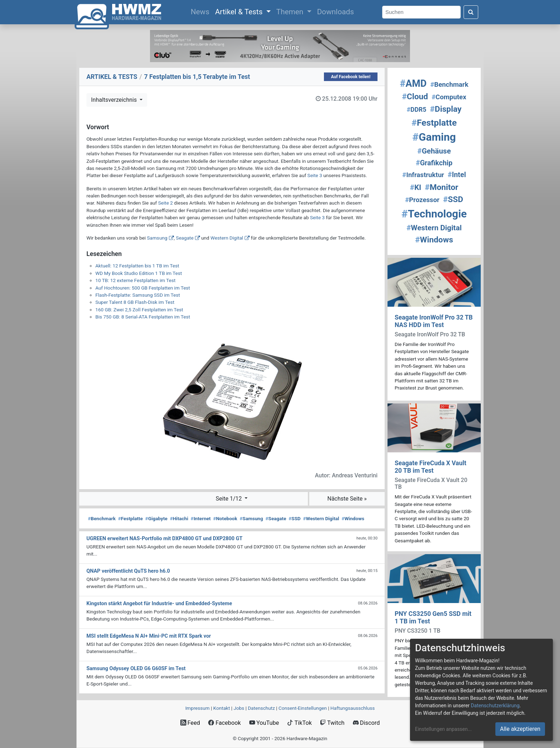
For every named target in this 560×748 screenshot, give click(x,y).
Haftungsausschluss (352, 708)
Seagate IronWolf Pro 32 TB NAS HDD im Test (434, 321)
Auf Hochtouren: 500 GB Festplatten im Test (143, 288)
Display (446, 109)
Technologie (434, 214)
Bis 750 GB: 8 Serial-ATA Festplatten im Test (143, 317)
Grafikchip (434, 163)
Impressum (197, 708)
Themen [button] (291, 12)
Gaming (434, 137)
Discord (366, 723)
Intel (457, 175)
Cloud (415, 97)
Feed (190, 723)
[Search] (421, 12)
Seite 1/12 (229, 499)
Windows (353, 518)
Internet (201, 518)
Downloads (336, 12)
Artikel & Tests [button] (240, 12)
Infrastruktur (423, 175)
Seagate (185, 238)
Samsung (157, 238)
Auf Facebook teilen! (351, 77)
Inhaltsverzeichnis (115, 100)
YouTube (264, 723)
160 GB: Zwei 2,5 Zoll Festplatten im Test (139, 310)
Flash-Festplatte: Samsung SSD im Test (138, 295)
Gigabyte (156, 518)
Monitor (442, 187)
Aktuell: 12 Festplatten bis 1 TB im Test (137, 266)
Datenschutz (261, 708)
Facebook (224, 723)
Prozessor (422, 200)
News (201, 11)
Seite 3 (315, 175)
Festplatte (130, 518)
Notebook (225, 518)
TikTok (299, 723)
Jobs (239, 708)
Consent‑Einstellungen (303, 708)
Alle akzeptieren (520, 729)
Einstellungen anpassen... (443, 729)
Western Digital (227, 238)
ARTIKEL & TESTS (112, 77)
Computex (449, 97)
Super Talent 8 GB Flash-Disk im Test (135, 302)
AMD (413, 84)
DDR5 (417, 110)
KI (416, 187)
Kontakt (222, 708)
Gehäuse (434, 151)
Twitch (332, 723)
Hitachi (179, 518)
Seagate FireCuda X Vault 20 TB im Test (431, 467)
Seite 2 (166, 203)
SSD (295, 518)
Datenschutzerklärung (495, 706)
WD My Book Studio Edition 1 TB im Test (139, 273)
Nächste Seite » (347, 499)
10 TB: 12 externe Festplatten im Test (135, 280)
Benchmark (102, 518)
